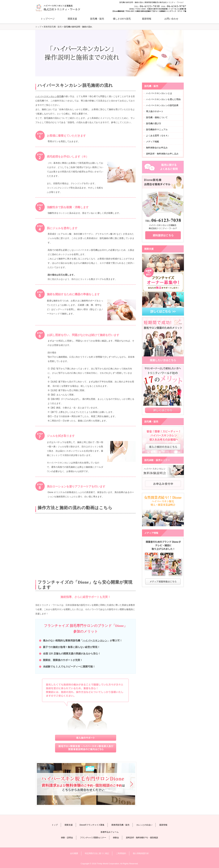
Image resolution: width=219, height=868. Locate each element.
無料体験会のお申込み (157, 148)
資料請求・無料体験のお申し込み (162, 154)
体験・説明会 (67, 838)
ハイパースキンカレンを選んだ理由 (163, 99)
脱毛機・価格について (157, 117)
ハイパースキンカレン (95, 641)
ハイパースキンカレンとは (159, 93)
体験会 (116, 838)
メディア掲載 (152, 142)
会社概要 (74, 853)
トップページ (48, 19)
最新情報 (147, 19)
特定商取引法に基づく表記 (97, 853)
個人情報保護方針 (141, 853)
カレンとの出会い (144, 825)
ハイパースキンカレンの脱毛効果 (162, 105)
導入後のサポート (155, 111)
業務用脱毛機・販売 (53, 27)
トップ (55, 825)
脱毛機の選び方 (154, 123)
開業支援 (69, 825)
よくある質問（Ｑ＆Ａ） (158, 136)
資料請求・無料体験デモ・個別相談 (142, 838)
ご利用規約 (121, 853)
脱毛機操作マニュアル (157, 129)
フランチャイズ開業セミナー (93, 838)
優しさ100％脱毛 (122, 19)
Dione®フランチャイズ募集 (92, 825)
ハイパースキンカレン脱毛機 (49, 96)
